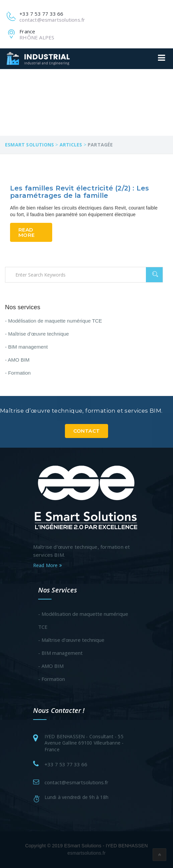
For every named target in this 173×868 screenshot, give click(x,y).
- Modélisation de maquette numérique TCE (54, 321)
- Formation (18, 373)
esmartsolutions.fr (86, 853)
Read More (26, 232)
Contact (87, 431)
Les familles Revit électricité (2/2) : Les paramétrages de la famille (79, 192)
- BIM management (26, 347)
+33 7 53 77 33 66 (66, 764)
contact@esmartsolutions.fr (76, 782)
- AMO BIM (17, 360)
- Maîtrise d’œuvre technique (37, 334)
